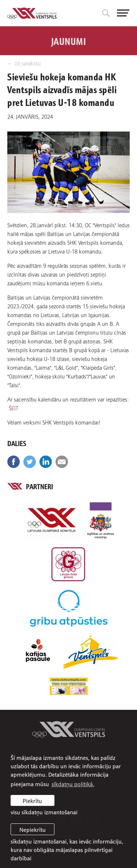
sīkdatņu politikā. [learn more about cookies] (73, 784)
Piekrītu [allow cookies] (32, 800)
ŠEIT (14, 408)
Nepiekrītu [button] (33, 829)
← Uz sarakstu (24, 63)
